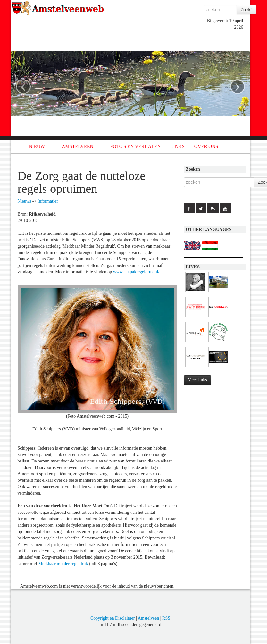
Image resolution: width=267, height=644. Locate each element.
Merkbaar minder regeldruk (63, 564)
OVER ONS (206, 146)
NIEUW (37, 146)
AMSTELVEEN (77, 146)
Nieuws (25, 201)
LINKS (178, 146)
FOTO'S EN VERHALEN (136, 146)
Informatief (48, 201)
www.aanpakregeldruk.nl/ (136, 272)
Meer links (197, 380)
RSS (166, 618)
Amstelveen (148, 618)
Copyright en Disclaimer (113, 618)
